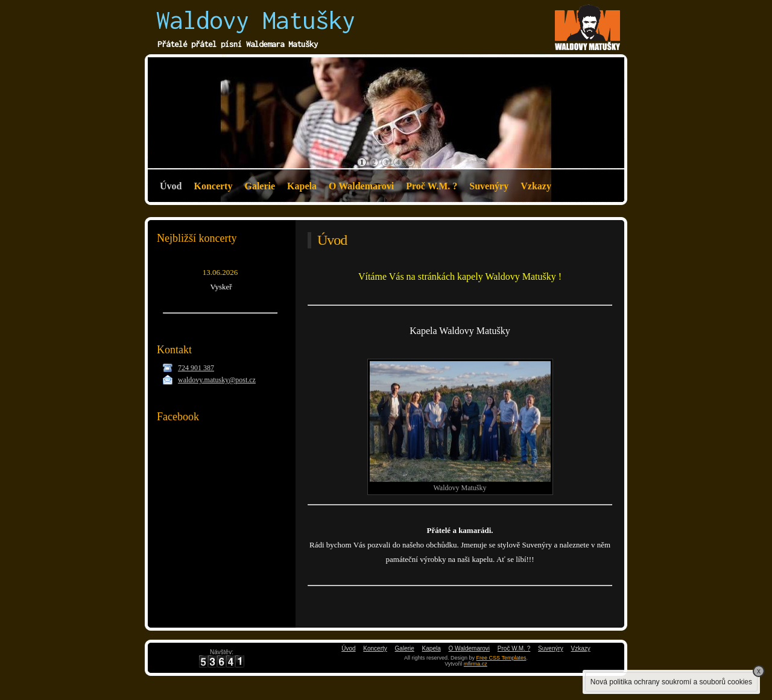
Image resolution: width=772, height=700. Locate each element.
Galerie (260, 186)
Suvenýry (489, 186)
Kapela (302, 186)
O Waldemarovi (361, 186)
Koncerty (213, 186)
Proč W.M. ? (432, 186)
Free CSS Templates (501, 658)
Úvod (171, 186)
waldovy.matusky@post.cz (217, 380)
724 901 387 (196, 368)
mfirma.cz (476, 664)
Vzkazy (536, 186)
